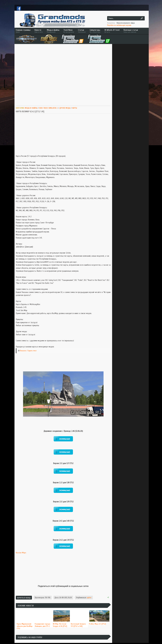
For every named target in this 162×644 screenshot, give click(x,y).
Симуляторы (95, 31)
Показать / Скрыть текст (28, 351)
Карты (75, 108)
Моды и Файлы (31, 108)
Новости (39, 31)
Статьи (82, 31)
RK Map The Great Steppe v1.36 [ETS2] (60, 625)
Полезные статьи (135, 31)
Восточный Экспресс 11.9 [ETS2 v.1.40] (78, 625)
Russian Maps (21, 553)
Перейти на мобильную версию (119, 25)
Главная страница (23, 31)
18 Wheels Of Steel (112, 31)
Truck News (69, 31)
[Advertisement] (27, 75)
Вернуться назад (24, 598)
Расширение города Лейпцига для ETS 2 (42, 625)
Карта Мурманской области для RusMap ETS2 (25, 626)
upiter (89, 598)
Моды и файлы (53, 31)
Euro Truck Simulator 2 (48, 108)
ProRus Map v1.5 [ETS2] (97, 624)
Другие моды (65, 108)
